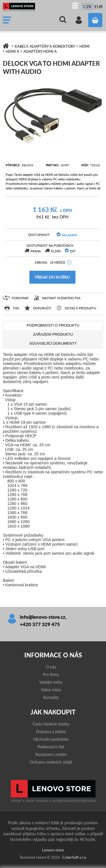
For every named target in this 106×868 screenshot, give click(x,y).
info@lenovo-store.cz (43, 617)
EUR (99, 6)
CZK (87, 6)
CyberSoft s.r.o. (74, 857)
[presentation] (53, 325)
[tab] (53, 325)
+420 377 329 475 (40, 624)
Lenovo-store (21, 7)
